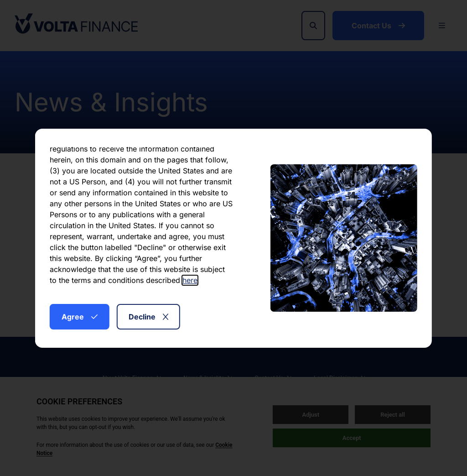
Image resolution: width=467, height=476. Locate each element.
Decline (148, 317)
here (190, 280)
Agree (80, 317)
